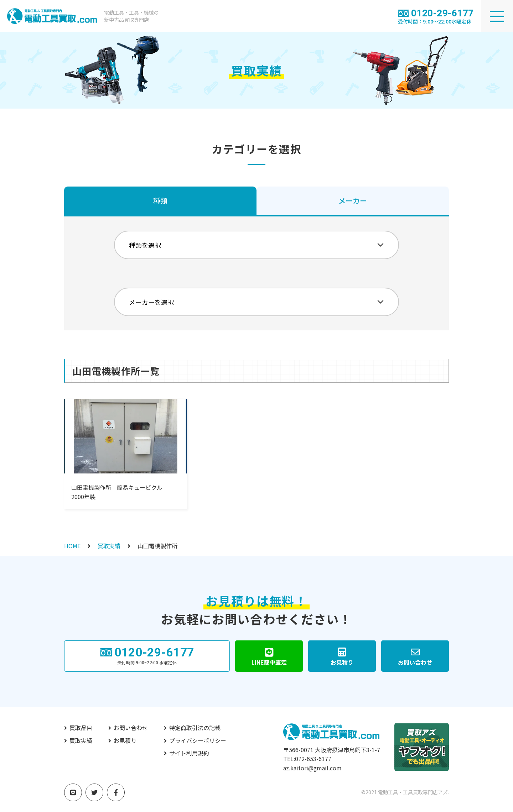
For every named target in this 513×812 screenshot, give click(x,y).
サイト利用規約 (189, 753)
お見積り (125, 740)
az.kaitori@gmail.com (312, 768)
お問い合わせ (131, 728)
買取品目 (81, 728)
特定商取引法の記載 (195, 728)
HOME (72, 546)
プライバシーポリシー (198, 740)
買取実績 (109, 546)
